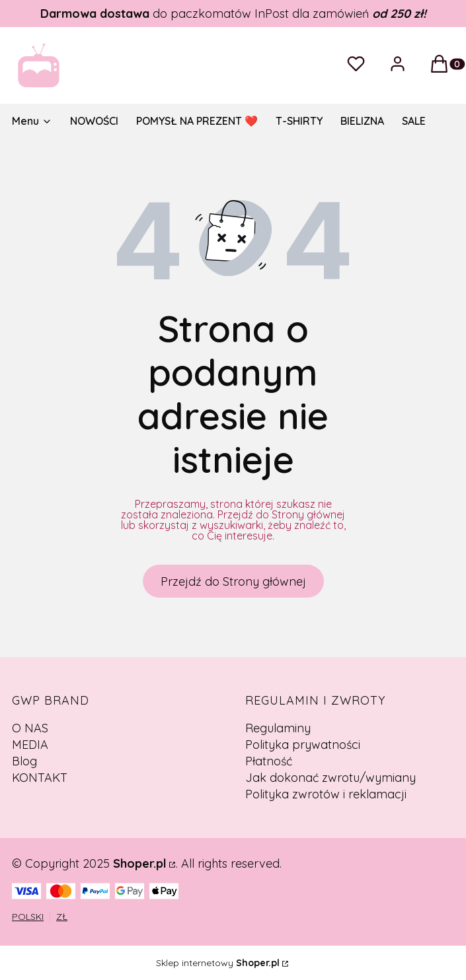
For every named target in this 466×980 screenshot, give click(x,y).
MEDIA (30, 745)
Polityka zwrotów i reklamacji (326, 794)
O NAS (30, 728)
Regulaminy (278, 728)
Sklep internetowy (218, 963)
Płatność (269, 761)
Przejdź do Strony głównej (233, 581)
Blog (24, 761)
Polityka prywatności (303, 745)
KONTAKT (40, 778)
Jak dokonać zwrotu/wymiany (330, 778)
